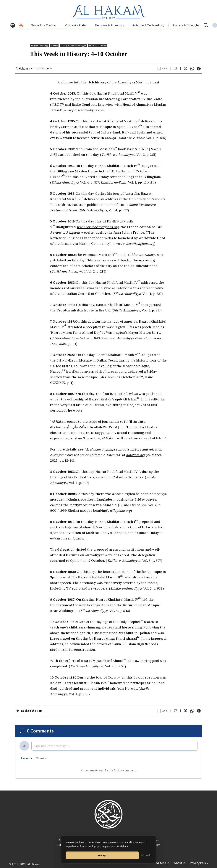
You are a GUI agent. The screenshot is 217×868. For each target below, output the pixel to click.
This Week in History (98, 46)
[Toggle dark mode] (21, 25)
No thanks (146, 855)
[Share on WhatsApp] (192, 69)
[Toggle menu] (13, 25)
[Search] (206, 25)
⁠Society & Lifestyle (186, 25)
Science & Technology (148, 25)
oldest (41, 758)
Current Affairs (76, 25)
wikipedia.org (120, 511)
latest (27, 758)
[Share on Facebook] (199, 69)
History (54, 46)
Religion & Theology (110, 25)
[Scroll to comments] (176, 69)
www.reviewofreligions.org (133, 244)
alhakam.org (136, 455)
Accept (102, 855)
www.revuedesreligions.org (98, 227)
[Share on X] (185, 69)
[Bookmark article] (162, 69)
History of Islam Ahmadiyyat (73, 46)
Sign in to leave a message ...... (53, 746)
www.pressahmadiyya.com (84, 110)
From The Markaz (44, 25)
